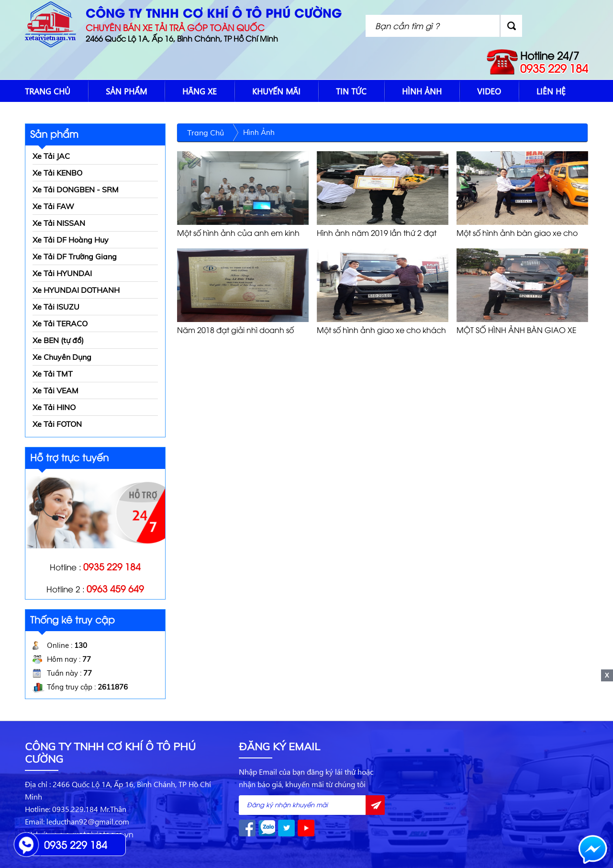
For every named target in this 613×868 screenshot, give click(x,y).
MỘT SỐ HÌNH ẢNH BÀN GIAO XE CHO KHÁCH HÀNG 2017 (517, 330)
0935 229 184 (554, 68)
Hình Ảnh (422, 91)
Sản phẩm (126, 91)
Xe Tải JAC (51, 156)
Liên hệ (551, 91)
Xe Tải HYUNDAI (62, 273)
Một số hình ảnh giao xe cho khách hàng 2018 (381, 330)
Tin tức (351, 91)
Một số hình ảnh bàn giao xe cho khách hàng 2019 (517, 233)
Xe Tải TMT (53, 374)
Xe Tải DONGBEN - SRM (76, 189)
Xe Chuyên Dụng (62, 357)
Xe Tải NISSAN (59, 223)
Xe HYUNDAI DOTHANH (76, 290)
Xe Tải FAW (53, 206)
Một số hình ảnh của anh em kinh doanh (238, 233)
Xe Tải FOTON (57, 424)
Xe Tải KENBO (57, 173)
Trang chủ (48, 91)
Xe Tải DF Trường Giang (75, 256)
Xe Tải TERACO (60, 323)
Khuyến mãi (276, 91)
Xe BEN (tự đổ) (58, 340)
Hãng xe (200, 91)
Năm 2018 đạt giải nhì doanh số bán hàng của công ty (235, 330)
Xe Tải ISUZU (56, 307)
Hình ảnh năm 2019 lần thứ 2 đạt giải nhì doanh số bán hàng (377, 233)
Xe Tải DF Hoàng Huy (71, 240)
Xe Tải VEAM (56, 390)
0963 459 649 (115, 588)
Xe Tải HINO (54, 407)
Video (489, 91)
